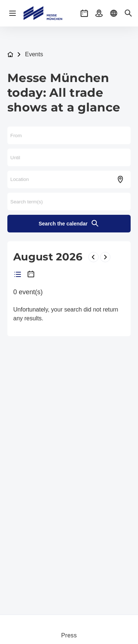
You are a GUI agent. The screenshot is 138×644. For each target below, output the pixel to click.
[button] (84, 13)
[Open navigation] (13, 13)
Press (69, 635)
